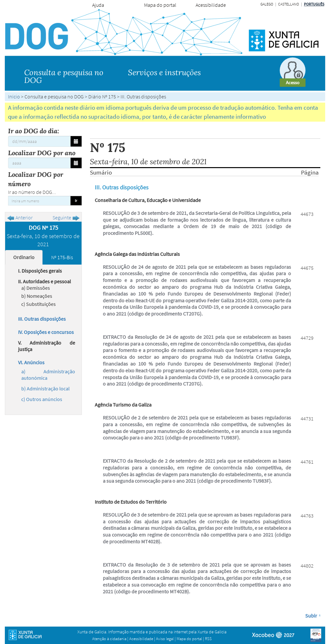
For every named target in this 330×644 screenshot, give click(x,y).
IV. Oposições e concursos (46, 332)
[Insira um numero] (39, 201)
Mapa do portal (160, 5)
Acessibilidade (211, 5)
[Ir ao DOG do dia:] (39, 141)
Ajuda (98, 5)
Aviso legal (165, 639)
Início (14, 96)
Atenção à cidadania (109, 639)
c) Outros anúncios (42, 399)
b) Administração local (45, 388)
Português (314, 4)
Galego (267, 4)
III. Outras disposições (42, 319)
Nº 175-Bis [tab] (62, 257)
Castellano (289, 4)
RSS (208, 639)
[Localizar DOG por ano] (39, 163)
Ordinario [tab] (24, 257)
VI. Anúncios (31, 362)
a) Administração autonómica (48, 375)
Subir (311, 616)
